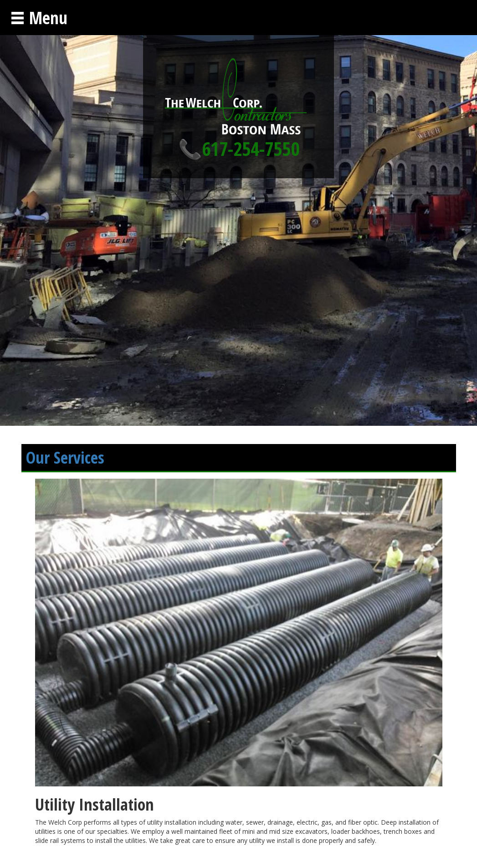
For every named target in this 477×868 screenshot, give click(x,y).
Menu (39, 18)
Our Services (65, 457)
